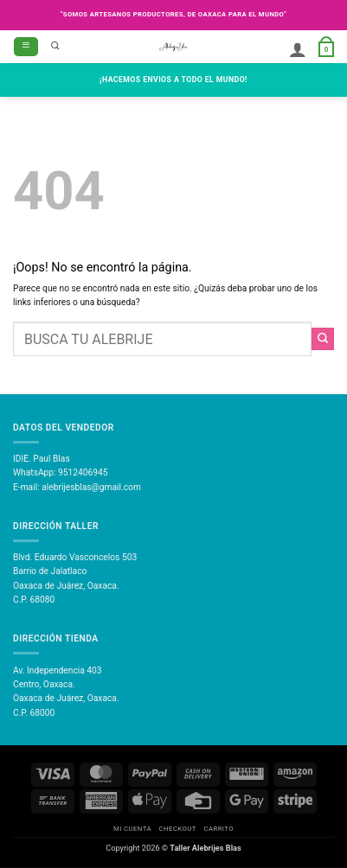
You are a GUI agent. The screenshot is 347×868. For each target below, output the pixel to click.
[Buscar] (55, 47)
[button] (26, 47)
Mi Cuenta (132, 829)
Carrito (218, 829)
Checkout (178, 829)
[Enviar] (323, 339)
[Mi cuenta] (298, 49)
